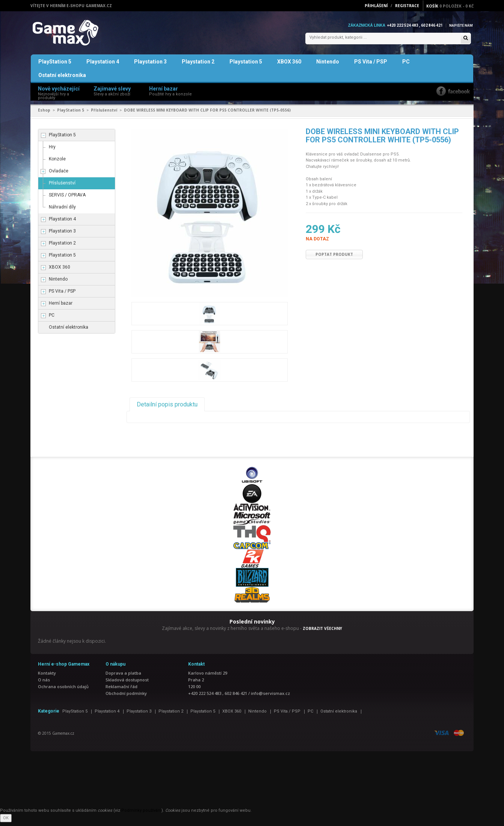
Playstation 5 (246, 65)
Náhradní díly (62, 211)
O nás (44, 683)
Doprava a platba (123, 677)
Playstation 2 (198, 65)
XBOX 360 (289, 65)
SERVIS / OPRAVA (67, 199)
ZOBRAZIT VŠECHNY (322, 632)
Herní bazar (61, 307)
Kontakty (47, 677)
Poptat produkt (334, 258)
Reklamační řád (121, 690)
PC (406, 65)
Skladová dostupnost (127, 683)
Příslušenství (104, 114)
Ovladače (59, 175)
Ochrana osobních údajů (63, 690)
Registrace (407, 6)
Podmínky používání (141, 814)
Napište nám (460, 25)
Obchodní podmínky (126, 697)
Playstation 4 (103, 65)
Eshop (44, 114)
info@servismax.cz (270, 697)
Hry (52, 151)
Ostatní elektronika (62, 79)
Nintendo (328, 65)
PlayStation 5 (55, 65)
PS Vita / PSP (371, 65)
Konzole (57, 163)
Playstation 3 (150, 65)
